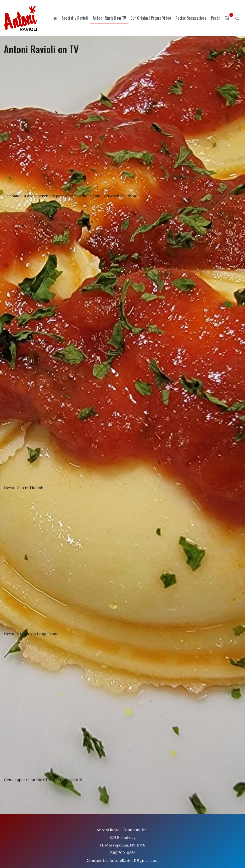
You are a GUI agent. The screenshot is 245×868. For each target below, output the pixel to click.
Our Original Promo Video (151, 18)
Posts (216, 18)
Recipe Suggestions (191, 18)
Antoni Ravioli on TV (109, 18)
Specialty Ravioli (75, 18)
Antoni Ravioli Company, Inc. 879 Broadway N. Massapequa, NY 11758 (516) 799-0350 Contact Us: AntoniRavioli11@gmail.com (123, 845)
